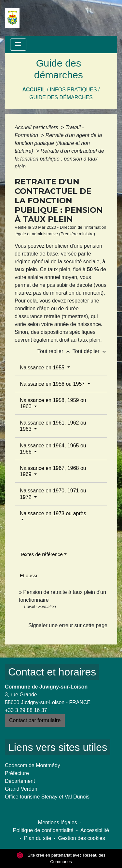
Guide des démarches (61, 97)
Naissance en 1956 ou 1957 (53, 384)
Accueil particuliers (37, 127)
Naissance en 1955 (43, 368)
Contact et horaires (52, 672)
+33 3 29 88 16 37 (26, 710)
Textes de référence (41, 554)
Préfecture (17, 773)
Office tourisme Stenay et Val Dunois (47, 797)
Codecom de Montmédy (33, 765)
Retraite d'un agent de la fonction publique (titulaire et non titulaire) (58, 143)
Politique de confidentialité (43, 830)
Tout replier (55, 351)
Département (20, 781)
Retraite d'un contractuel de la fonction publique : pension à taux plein (59, 159)
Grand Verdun (21, 789)
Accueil (34, 90)
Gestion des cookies (82, 838)
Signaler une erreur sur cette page (68, 625)
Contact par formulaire (35, 720)
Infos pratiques (73, 90)
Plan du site (38, 838)
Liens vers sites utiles (58, 747)
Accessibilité (95, 830)
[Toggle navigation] (18, 45)
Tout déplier (90, 351)
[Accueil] (12, 18)
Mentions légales (58, 822)
